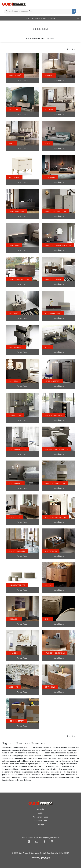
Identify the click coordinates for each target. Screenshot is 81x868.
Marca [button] (28, 38)
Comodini (52, 18)
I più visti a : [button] (51, 38)
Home (28, 18)
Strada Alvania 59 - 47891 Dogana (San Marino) (40, 838)
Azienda (41, 809)
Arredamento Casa (39, 18)
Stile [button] (43, 38)
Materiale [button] (36, 38)
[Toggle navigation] (78, 4)
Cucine (41, 813)
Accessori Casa (41, 821)
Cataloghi (40, 825)
